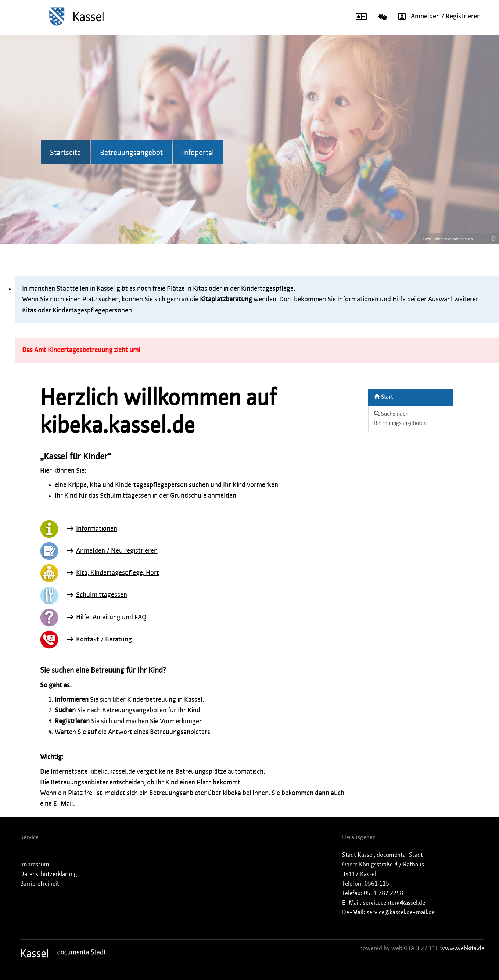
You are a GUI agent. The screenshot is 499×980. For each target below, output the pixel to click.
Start (383, 397)
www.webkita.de (462, 948)
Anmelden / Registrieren (437, 17)
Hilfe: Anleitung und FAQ (111, 618)
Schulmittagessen (102, 595)
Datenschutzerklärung (49, 874)
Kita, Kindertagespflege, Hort (118, 573)
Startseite (65, 153)
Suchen (65, 711)
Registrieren (72, 722)
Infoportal (198, 153)
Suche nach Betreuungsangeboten (400, 418)
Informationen (97, 529)
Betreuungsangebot (131, 153)
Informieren (72, 700)
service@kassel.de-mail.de (401, 912)
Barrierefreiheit (40, 884)
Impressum (35, 865)
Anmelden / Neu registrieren (117, 551)
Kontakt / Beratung (104, 640)
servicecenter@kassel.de (394, 903)
